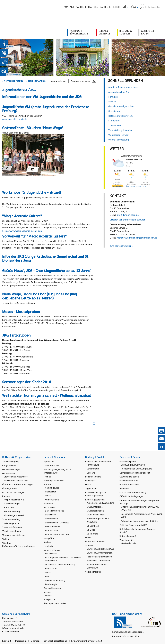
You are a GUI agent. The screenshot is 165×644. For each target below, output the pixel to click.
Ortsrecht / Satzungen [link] (13, 492)
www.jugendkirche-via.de (15, 119)
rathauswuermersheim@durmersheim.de (137, 238)
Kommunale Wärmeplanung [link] (133, 492)
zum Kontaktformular (120, 246)
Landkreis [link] (48, 546)
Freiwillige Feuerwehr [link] (54, 480)
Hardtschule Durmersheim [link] (99, 557)
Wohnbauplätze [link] (127, 540)
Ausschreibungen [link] (12, 503)
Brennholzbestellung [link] (55, 580)
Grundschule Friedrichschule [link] (100, 549)
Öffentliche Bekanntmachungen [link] (18, 484)
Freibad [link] (47, 477)
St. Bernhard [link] (93, 526)
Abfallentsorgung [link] (11, 461)
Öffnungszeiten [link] (10, 488)
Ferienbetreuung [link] (93, 477)
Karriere (81, 7)
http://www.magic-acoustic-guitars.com (22, 231)
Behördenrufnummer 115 (125, 636)
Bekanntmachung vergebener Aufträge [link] (140, 521)
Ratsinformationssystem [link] (16, 480)
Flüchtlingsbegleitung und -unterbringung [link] (57, 471)
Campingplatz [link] (52, 488)
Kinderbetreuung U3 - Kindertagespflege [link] (96, 494)
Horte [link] (88, 484)
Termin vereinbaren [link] (12, 531)
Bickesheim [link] (51, 514)
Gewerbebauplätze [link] (129, 480)
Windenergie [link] (51, 584)
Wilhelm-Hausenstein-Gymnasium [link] (97, 566)
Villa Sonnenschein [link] (96, 514)
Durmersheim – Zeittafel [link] (57, 522)
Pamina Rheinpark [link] (52, 588)
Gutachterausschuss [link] (129, 484)
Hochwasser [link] (51, 553)
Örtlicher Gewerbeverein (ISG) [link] (134, 525)
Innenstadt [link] (125, 488)
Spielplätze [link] (49, 599)
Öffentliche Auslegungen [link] (131, 496)
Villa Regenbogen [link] (95, 511)
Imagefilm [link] (49, 538)
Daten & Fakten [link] (51, 465)
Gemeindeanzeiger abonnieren (127, 632)
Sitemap (35, 641)
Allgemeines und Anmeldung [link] (101, 503)
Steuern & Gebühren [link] (12, 527)
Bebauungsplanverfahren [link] (133, 465)
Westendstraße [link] (129, 543)
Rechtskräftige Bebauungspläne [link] (137, 469)
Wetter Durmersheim (131, 156)
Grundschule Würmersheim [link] (100, 553)
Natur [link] (48, 495)
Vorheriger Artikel (12, 81)
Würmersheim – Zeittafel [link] (57, 534)
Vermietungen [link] (52, 500)
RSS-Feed (93, 7)
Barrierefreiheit (110, 7)
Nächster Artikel (36, 81)
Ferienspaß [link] (91, 480)
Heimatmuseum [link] (53, 526)
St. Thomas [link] (92, 534)
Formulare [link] (9, 507)
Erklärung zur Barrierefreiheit (87, 641)
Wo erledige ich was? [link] (14, 515)
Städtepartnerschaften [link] (55, 603)
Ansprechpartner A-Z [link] (14, 500)
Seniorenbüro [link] (93, 469)
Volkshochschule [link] (93, 572)
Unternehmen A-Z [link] (128, 536)
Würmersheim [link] (52, 530)
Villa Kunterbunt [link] (95, 507)
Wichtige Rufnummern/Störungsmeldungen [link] (19, 544)
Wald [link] (48, 576)
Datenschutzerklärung (55, 641)
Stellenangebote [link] (11, 523)
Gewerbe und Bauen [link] (129, 477)
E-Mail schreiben (11, 631)
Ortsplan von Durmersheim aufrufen (128, 220)
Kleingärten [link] (51, 492)
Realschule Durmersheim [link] (99, 560)
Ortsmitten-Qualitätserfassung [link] (60, 564)
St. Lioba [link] (91, 530)
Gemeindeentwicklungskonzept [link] (135, 473)
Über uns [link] (91, 473)
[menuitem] (125, 7)
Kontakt (69, 7)
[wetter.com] (118, 187)
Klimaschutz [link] (51, 568)
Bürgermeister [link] (9, 465)
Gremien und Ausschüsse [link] (16, 477)
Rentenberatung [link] (12, 511)
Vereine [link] (49, 595)
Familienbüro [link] (93, 465)
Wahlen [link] (6, 539)
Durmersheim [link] (51, 518)
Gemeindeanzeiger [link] (11, 469)
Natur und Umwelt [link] (53, 550)
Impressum (21, 641)
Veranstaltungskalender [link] (14, 535)
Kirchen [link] (47, 542)
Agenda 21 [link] (49, 461)
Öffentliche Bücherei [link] (95, 541)
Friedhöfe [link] (48, 503)
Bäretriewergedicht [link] (54, 511)
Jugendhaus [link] (91, 488)
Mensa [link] (88, 537)
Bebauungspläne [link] (128, 461)
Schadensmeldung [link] (11, 519)
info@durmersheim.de (128, 215)
